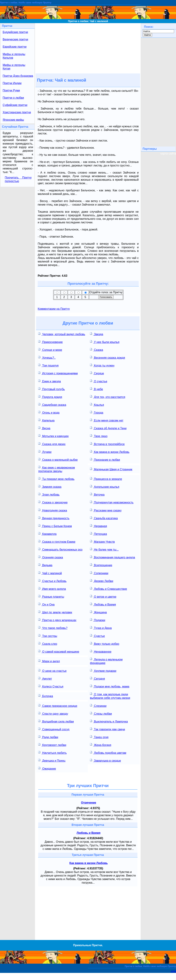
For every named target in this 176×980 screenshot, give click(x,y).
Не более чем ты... (104, 549)
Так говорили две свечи (107, 729)
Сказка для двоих (52, 444)
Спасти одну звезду (53, 713)
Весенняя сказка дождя (107, 357)
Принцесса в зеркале (106, 479)
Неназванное (101, 651)
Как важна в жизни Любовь (110, 452)
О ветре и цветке (103, 596)
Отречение (88, 803)
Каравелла (47, 534)
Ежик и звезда (50, 381)
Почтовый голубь (51, 389)
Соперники (99, 573)
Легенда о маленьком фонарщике (106, 661)
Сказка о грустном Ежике (57, 541)
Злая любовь (49, 494)
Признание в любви (105, 459)
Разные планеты (51, 596)
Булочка (46, 696)
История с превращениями (58, 373)
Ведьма (45, 565)
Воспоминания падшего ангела (112, 557)
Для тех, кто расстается (108, 397)
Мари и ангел (49, 661)
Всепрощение (101, 565)
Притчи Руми (11, 90)
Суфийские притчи (15, 105)
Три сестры (48, 636)
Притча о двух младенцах (57, 620)
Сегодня (97, 678)
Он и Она (46, 604)
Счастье (97, 636)
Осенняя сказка (51, 557)
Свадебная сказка (52, 404)
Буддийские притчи (15, 32)
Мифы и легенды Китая (14, 67)
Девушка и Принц (52, 760)
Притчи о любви (13, 98)
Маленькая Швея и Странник (111, 469)
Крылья (97, 404)
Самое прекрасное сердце (58, 706)
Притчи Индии (12, 83)
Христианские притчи (17, 112)
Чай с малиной (50, 573)
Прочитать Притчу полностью (18, 179)
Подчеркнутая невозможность (112, 502)
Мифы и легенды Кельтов (14, 56)
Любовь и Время (103, 604)
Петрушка (98, 534)
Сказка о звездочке (53, 502)
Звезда (97, 334)
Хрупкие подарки (103, 670)
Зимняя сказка (50, 486)
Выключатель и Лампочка (109, 721)
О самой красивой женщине (59, 651)
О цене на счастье (52, 670)
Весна (44, 428)
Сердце (97, 373)
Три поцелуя (48, 365)
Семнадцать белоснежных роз (60, 549)
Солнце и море (50, 350)
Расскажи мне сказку (106, 510)
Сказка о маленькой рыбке (58, 459)
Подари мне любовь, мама (110, 686)
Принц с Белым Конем (55, 526)
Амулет (45, 678)
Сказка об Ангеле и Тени (108, 428)
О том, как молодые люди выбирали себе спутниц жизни (110, 696)
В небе (96, 389)
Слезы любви (101, 713)
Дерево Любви (102, 581)
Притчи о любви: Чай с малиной (88, 21)
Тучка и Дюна (101, 628)
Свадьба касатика (104, 518)
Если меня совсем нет (107, 420)
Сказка (97, 350)
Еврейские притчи (15, 47)
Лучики (45, 452)
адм (173, 971)
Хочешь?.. (47, 357)
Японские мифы (13, 120)
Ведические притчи (15, 39)
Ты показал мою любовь (56, 479)
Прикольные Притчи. (88, 945)
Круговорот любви (52, 745)
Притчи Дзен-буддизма (18, 76)
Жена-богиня (101, 745)
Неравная (98, 526)
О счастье (99, 381)
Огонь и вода (49, 412)
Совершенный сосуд (54, 729)
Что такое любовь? (53, 628)
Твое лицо (99, 436)
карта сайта (168, 154)
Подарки (98, 620)
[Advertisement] (88, 48)
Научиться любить (52, 752)
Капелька (46, 420)
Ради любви (48, 737)
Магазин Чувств (102, 541)
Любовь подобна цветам (108, 752)
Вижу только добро (105, 643)
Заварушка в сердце (105, 760)
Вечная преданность (54, 518)
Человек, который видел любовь (62, 334)
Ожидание (47, 768)
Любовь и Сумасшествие (108, 589)
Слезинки (98, 706)
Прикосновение (50, 342)
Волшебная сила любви (56, 721)
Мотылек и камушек (53, 436)
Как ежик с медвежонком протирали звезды (57, 469)
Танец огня (99, 737)
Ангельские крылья (105, 486)
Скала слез (48, 643)
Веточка (97, 494)
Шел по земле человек (55, 612)
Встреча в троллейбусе (107, 444)
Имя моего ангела (52, 589)
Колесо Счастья (51, 686)
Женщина (98, 612)
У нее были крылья (105, 342)
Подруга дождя (50, 397)
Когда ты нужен (102, 365)
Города (97, 412)
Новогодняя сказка (53, 510)
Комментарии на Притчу (54, 309)
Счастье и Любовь (52, 581)
